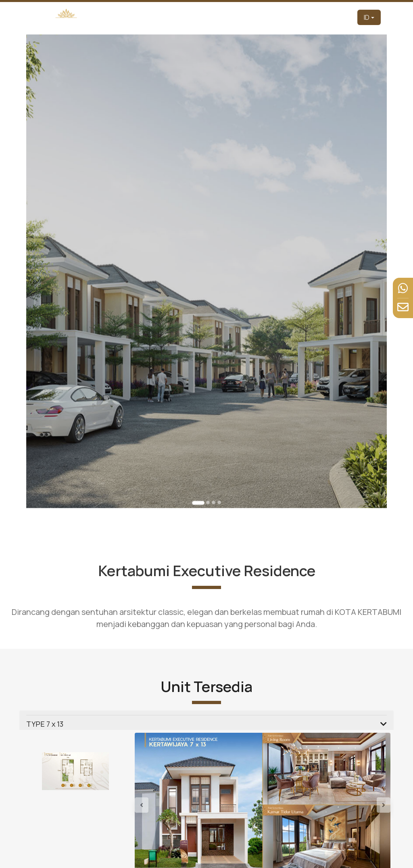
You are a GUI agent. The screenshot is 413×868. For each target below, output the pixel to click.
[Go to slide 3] (212, 457)
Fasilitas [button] (294, 17)
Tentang (212, 17)
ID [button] (367, 17)
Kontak (342, 17)
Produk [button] (236, 17)
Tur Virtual (266, 17)
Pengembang (181, 17)
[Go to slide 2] (208, 457)
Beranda (150, 17)
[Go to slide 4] (216, 457)
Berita (321, 17)
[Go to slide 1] (200, 458)
